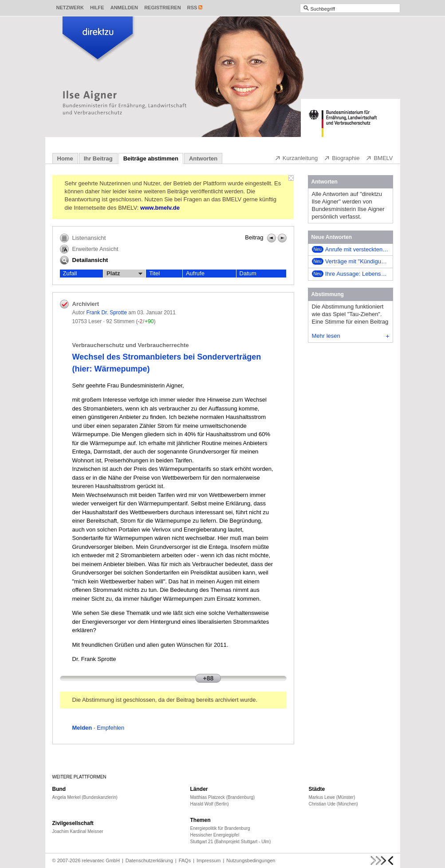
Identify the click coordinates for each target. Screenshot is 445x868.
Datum (248, 273)
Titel (154, 273)
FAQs (185, 860)
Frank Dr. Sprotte (107, 313)
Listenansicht (83, 238)
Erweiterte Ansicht (89, 249)
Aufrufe (195, 273)
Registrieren (163, 8)
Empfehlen (110, 728)
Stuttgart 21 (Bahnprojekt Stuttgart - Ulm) (231, 842)
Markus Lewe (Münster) (332, 797)
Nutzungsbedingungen (251, 860)
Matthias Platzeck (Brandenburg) (223, 797)
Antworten (203, 158)
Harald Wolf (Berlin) (210, 804)
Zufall (70, 273)
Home (65, 158)
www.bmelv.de (160, 208)
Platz (124, 274)
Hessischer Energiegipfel (215, 835)
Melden (82, 728)
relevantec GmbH (101, 860)
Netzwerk (70, 8)
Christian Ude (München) (333, 804)
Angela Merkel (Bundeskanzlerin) (85, 797)
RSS (192, 8)
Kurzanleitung (296, 158)
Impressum (209, 860)
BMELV (379, 158)
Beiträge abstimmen (151, 158)
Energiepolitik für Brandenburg (220, 828)
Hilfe (97, 8)
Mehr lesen (350, 336)
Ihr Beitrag (98, 158)
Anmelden (124, 8)
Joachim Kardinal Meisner (78, 831)
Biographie (342, 158)
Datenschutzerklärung (149, 860)
